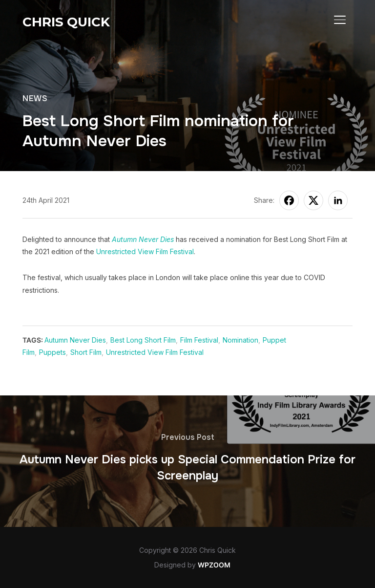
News (35, 98)
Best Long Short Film (143, 340)
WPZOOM (214, 565)
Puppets (52, 352)
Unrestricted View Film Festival (145, 251)
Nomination (240, 340)
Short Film (86, 352)
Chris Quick (66, 22)
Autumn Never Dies (143, 239)
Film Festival (199, 340)
